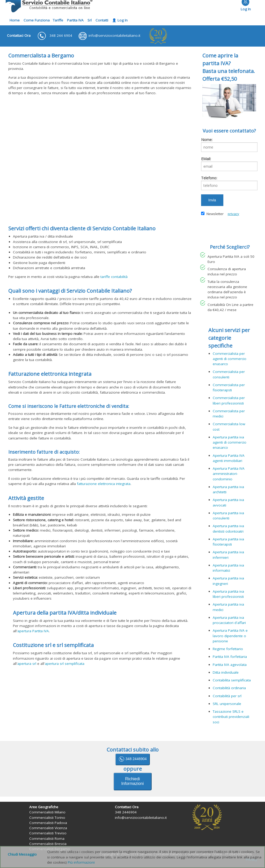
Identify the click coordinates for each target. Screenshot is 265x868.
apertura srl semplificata (65, 664)
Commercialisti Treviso (48, 833)
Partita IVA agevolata (230, 665)
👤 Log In (120, 20)
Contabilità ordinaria (229, 688)
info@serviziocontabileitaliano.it (141, 818)
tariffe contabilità (114, 277)
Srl (90, 20)
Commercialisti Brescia (48, 844)
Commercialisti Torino (47, 818)
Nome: (207, 140)
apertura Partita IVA (33, 631)
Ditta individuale (226, 672)
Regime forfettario (228, 649)
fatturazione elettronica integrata (104, 484)
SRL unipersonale (227, 704)
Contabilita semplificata (232, 680)
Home (15, 20)
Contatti (102, 20)
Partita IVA (75, 20)
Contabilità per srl (227, 696)
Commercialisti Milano (47, 812)
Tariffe (58, 20)
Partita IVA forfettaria (230, 657)
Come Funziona (37, 20)
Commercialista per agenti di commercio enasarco (230, 359)
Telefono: (209, 178)
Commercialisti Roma (47, 838)
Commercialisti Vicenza (48, 828)
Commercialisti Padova (48, 823)
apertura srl (27, 664)
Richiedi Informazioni (132, 781)
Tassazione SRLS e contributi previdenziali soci (231, 717)
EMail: (206, 159)
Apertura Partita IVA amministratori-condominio (229, 474)
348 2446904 (132, 759)
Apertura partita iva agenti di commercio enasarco (230, 442)
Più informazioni (81, 862)
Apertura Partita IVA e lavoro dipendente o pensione (230, 636)
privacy (233, 214)
